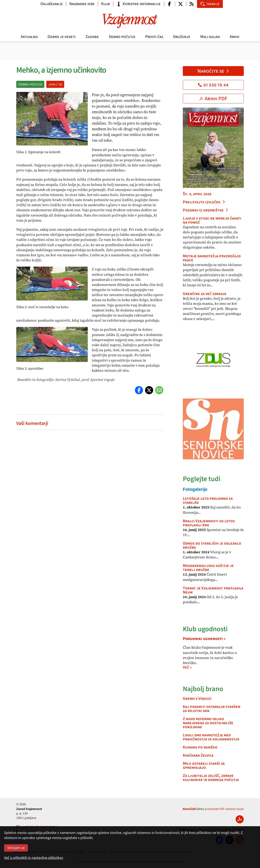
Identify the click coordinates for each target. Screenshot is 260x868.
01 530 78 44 (213, 85)
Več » (187, 667)
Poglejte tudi (202, 479)
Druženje (182, 37)
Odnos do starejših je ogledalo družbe (212, 545)
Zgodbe (92, 37)
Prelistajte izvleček (204, 202)
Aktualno (29, 37)
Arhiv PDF (213, 99)
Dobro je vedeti (62, 37)
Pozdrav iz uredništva (206, 210)
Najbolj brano (203, 689)
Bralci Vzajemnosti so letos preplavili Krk (209, 523)
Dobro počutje (122, 37)
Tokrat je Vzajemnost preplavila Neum (213, 590)
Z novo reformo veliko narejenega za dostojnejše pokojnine (208, 723)
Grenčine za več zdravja (205, 294)
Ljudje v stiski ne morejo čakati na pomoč (212, 220)
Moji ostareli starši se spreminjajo (204, 766)
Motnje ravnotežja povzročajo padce (212, 258)
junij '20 (55, 84)
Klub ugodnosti (205, 629)
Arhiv (235, 37)
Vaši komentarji (32, 423)
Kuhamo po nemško (200, 747)
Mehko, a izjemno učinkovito (61, 70)
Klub (106, 4)
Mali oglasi (210, 37)
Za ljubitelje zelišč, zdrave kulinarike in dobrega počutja (211, 778)
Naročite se (213, 71)
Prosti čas (154, 37)
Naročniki (189, 809)
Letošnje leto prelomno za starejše (208, 501)
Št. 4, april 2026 (197, 194)
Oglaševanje (52, 4)
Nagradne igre (82, 4)
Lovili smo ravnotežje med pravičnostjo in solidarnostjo (211, 737)
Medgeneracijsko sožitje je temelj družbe (208, 568)
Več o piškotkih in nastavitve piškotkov (34, 858)
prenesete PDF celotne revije (224, 809)
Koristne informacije (139, 4)
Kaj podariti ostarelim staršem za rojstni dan (212, 709)
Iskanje (210, 4)
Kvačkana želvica (198, 755)
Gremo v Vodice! (197, 699)
